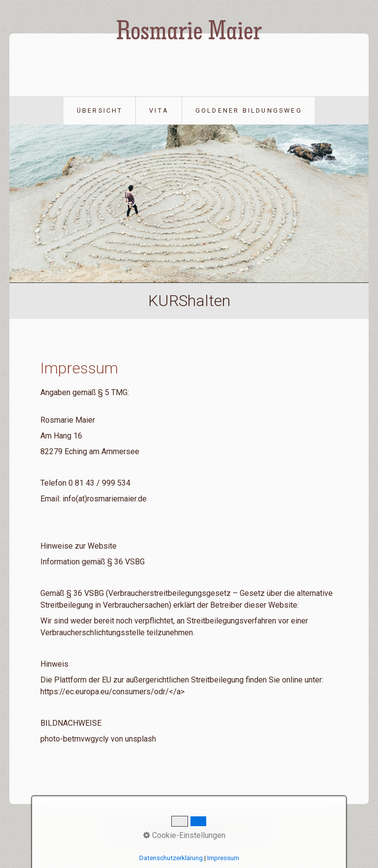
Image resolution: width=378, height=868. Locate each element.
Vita (159, 110)
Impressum (244, 825)
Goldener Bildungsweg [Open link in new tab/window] (249, 110)
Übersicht (100, 110)
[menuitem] (100, 111)
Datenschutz (196, 825)
